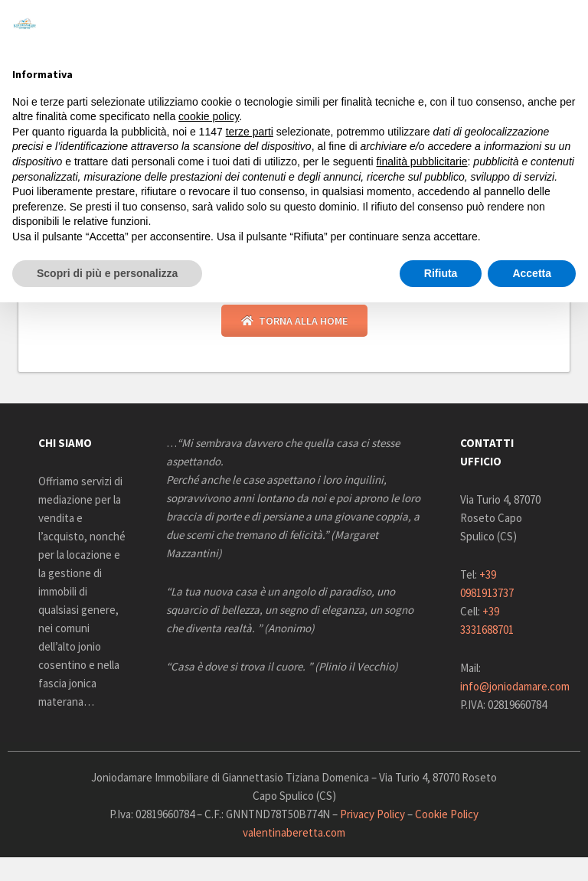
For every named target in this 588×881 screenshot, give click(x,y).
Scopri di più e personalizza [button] (107, 273)
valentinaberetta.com (294, 832)
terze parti (250, 132)
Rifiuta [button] (441, 273)
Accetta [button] (532, 273)
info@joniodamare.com (515, 686)
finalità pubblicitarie (421, 162)
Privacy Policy (372, 814)
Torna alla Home (294, 321)
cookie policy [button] (209, 116)
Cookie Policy (447, 814)
